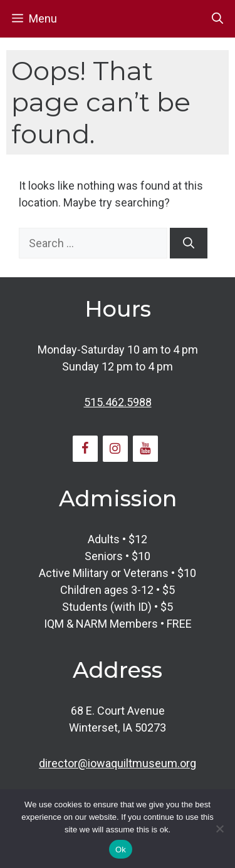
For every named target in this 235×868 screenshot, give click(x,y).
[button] (217, 19)
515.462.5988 (118, 402)
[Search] (189, 243)
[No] (219, 829)
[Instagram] (115, 449)
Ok (121, 850)
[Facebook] (85, 449)
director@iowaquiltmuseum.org (118, 763)
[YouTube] (145, 449)
